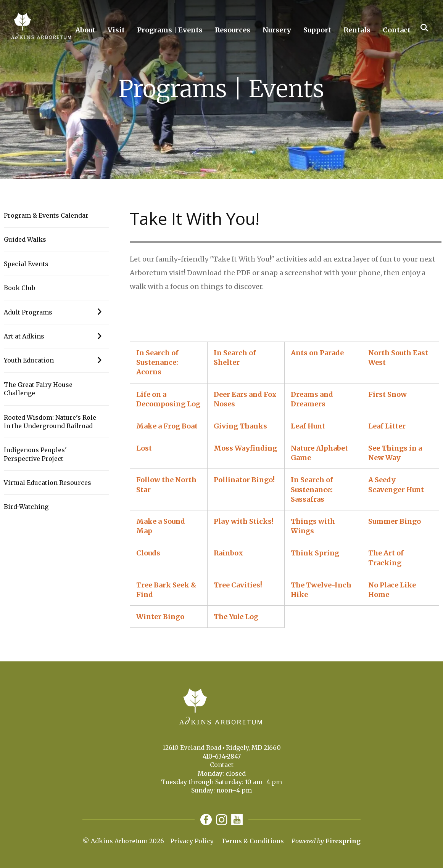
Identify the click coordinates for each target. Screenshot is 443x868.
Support (317, 30)
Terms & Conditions (253, 841)
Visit (116, 30)
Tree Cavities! (238, 585)
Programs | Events (170, 30)
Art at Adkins (56, 336)
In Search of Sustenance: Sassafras (312, 489)
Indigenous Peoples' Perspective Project (35, 454)
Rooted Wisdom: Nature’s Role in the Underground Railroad (50, 422)
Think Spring (315, 553)
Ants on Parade (317, 353)
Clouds (148, 553)
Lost (144, 448)
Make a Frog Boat (167, 426)
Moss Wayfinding (245, 448)
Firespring (343, 841)
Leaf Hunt (308, 426)
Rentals (357, 30)
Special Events (26, 264)
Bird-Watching (26, 507)
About (85, 30)
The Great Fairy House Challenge (38, 389)
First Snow (387, 394)
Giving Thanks (240, 426)
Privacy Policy (192, 841)
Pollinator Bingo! (244, 480)
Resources (233, 30)
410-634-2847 (222, 756)
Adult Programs (56, 312)
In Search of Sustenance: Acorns (157, 362)
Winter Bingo (160, 617)
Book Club (19, 288)
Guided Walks (25, 239)
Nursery (277, 30)
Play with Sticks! (244, 521)
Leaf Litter (387, 426)
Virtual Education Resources (48, 483)
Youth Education (56, 360)
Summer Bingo (395, 521)
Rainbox (228, 553)
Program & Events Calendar (46, 215)
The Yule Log (236, 617)
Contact (397, 30)
